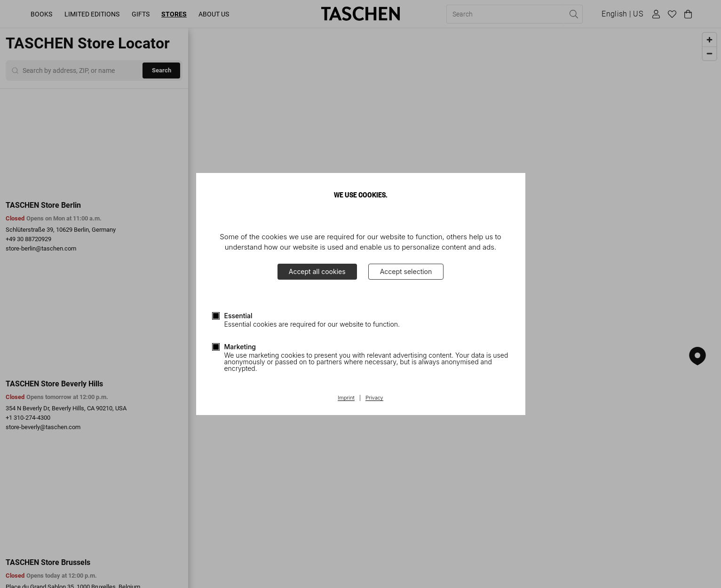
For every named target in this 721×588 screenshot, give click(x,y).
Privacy (374, 398)
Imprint (346, 398)
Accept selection (406, 271)
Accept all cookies (317, 271)
